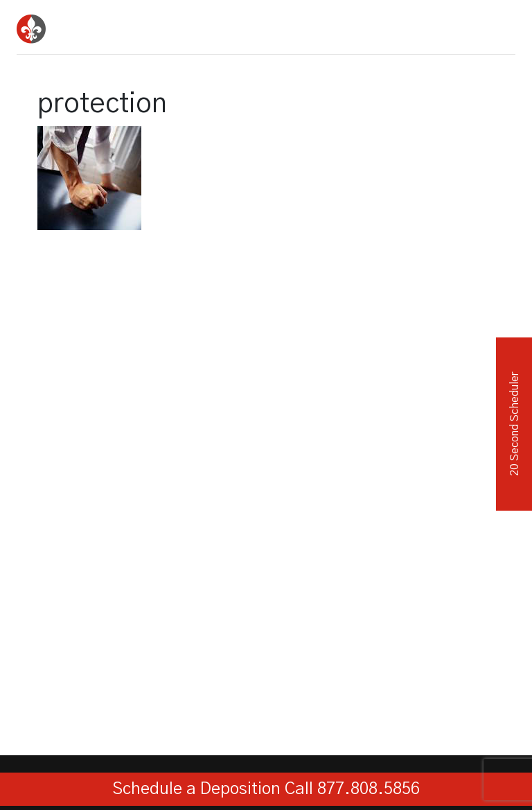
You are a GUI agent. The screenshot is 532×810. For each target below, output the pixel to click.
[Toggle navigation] (500, 24)
